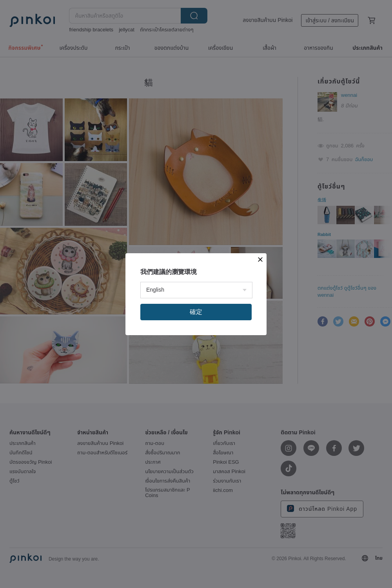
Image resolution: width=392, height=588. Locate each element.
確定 (196, 312)
